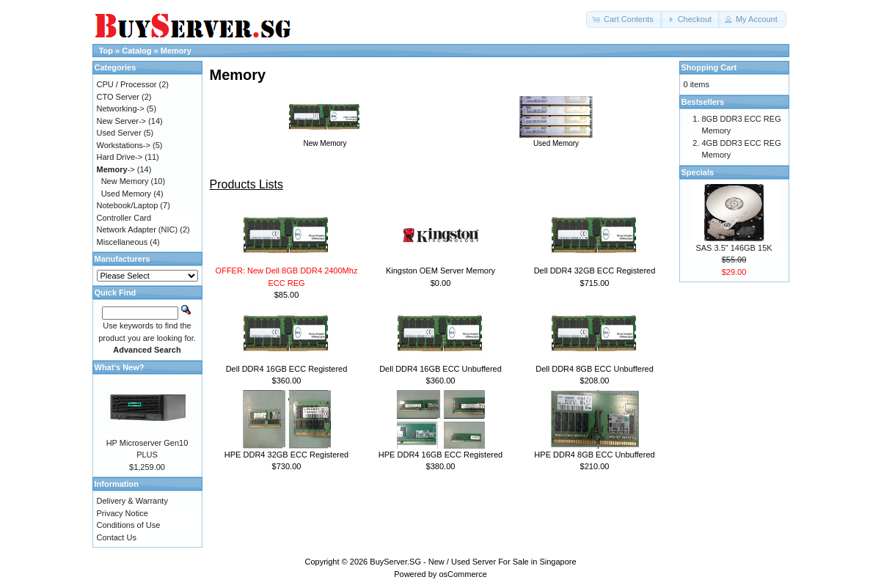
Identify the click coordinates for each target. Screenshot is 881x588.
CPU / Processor (127, 84)
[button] (624, 19)
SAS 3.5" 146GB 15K (734, 248)
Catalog (136, 51)
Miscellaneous (123, 242)
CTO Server (118, 97)
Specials (698, 172)
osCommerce (463, 574)
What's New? (120, 367)
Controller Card (124, 218)
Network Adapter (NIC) (138, 229)
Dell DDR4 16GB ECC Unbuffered (440, 369)
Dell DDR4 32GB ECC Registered (595, 271)
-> (116, 169)
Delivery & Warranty (132, 501)
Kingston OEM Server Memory (440, 271)
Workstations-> (124, 145)
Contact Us (117, 537)
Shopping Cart (709, 67)
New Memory (325, 139)
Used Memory (556, 139)
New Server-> (122, 121)
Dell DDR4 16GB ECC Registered (287, 369)
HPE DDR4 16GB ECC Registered (440, 455)
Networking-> (121, 109)
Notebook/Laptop (128, 205)
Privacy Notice (123, 513)
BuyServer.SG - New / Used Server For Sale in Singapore (473, 562)
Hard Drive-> (120, 157)
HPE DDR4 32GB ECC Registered (286, 455)
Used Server (119, 133)
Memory (176, 51)
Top (106, 51)
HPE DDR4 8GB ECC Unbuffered (594, 455)
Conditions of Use (129, 525)
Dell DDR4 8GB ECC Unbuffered (595, 369)
